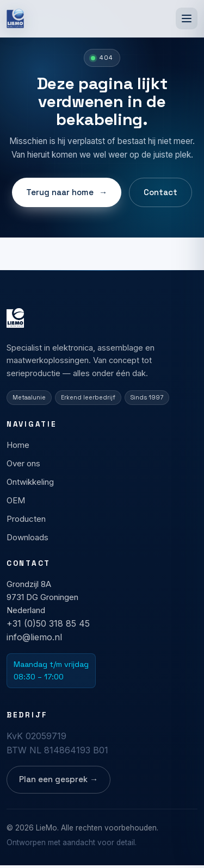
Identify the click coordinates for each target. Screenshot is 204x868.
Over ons (23, 463)
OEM (16, 500)
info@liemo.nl (34, 638)
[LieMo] (15, 18)
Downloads (27, 537)
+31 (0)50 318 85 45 (48, 623)
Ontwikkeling (30, 482)
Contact (160, 192)
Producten (26, 519)
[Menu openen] (187, 18)
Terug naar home (67, 192)
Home (18, 445)
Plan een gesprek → (58, 779)
